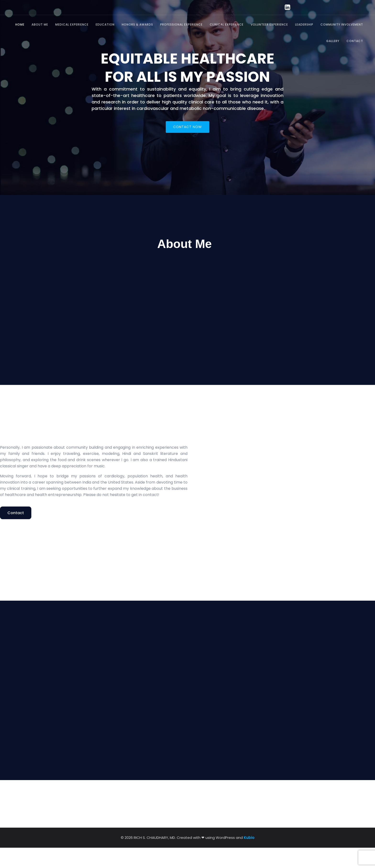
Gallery (333, 41)
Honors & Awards (137, 24)
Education (105, 24)
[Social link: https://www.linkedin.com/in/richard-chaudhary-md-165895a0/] (285, 7)
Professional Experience (181, 24)
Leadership (304, 24)
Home (20, 24)
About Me (40, 24)
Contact (355, 41)
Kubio (249, 858)
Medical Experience (72, 24)
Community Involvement (342, 24)
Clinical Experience (227, 24)
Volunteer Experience (269, 24)
